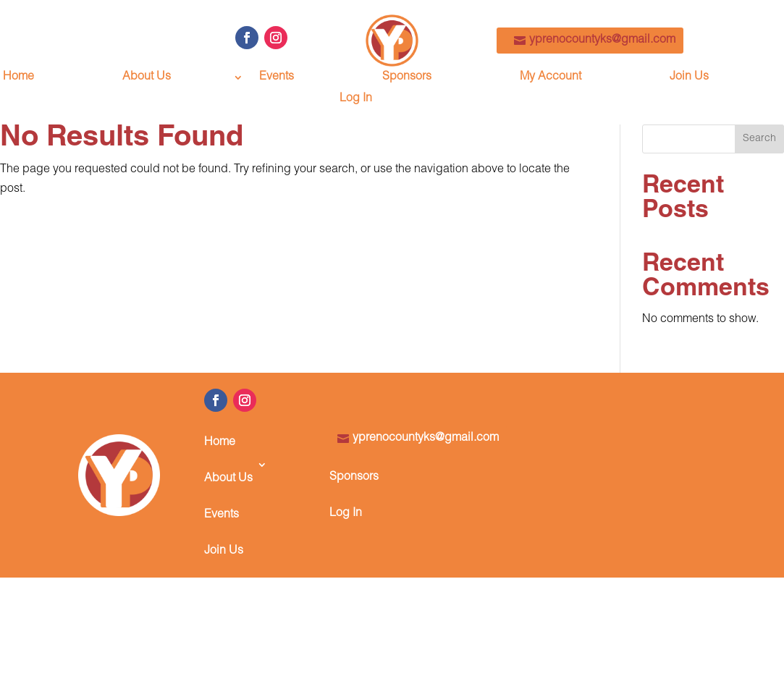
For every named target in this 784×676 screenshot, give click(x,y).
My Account (551, 78)
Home (18, 78)
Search (759, 139)
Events (277, 78)
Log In (356, 100)
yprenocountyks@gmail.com (602, 41)
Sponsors (407, 78)
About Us (147, 78)
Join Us (689, 78)
